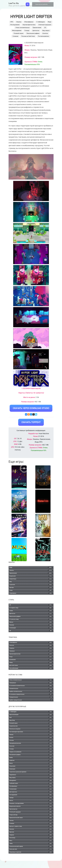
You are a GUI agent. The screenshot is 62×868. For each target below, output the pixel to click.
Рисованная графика (31, 755)
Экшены (19, 22)
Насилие (31, 829)
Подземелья (31, 775)
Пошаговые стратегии (31, 852)
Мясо (31, 841)
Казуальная (31, 576)
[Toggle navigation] (28, 4)
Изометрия (31, 769)
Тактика (31, 821)
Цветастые (36, 31)
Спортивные (31, 593)
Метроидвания (17, 31)
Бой (31, 717)
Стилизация (31, 628)
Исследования (15, 25)
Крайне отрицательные (31, 700)
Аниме (31, 611)
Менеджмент (31, 780)
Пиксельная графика (33, 33)
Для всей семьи (31, 665)
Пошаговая (31, 766)
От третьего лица (31, 619)
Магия (31, 763)
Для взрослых (31, 792)
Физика (31, 735)
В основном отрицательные (31, 694)
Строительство (31, 726)
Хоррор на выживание (31, 752)
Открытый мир (31, 815)
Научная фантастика (29, 25)
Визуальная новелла (31, 806)
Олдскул (31, 835)
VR (31, 631)
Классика (31, 746)
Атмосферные (29, 22)
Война (31, 758)
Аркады (31, 798)
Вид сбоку (31, 720)
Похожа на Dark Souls (28, 36)
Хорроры (31, 648)
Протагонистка (31, 809)
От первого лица (31, 608)
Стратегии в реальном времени (31, 772)
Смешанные (31, 683)
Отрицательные (31, 697)
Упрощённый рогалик (31, 743)
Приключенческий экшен (31, 818)
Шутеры (31, 587)
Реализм (31, 625)
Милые (31, 622)
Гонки (31, 590)
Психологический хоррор (31, 846)
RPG (12, 22)
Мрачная (31, 832)
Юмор (31, 663)
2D (45, 28)
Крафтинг (31, 760)
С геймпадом (41, 22)
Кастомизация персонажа (31, 732)
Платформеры (31, 786)
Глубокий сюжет (31, 783)
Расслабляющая (31, 668)
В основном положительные (31, 686)
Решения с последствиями (31, 803)
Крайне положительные (31, 691)
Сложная (15, 36)
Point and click (31, 849)
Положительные (31, 689)
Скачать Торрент (31, 422)
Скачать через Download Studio (31, 408)
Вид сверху (46, 31)
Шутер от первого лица (31, 826)
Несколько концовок (31, 729)
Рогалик (31, 740)
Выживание (31, 660)
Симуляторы (31, 579)
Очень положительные (23, 28)
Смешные (31, 651)
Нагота (31, 801)
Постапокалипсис (43, 36)
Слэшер (27, 31)
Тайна (31, 843)
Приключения (37, 28)
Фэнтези (45, 33)
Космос (31, 738)
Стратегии (31, 585)
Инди (49, 22)
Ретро (31, 657)
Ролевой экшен (19, 33)
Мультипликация (31, 715)
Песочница (31, 838)
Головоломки (31, 789)
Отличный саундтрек (45, 25)
